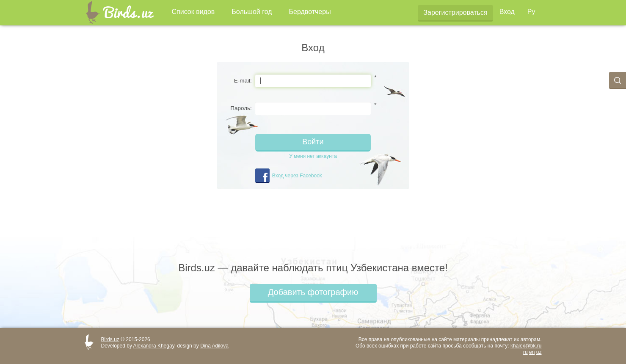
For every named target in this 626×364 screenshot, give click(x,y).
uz (539, 352)
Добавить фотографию (313, 292)
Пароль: (241, 108)
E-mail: (243, 81)
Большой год (252, 12)
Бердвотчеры (310, 12)
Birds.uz (110, 339)
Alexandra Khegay (154, 346)
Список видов (193, 12)
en (532, 352)
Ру (531, 12)
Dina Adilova (214, 346)
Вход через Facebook (297, 176)
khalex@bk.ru (526, 346)
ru (525, 352)
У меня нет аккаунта (313, 156)
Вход (507, 12)
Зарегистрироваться (455, 12)
